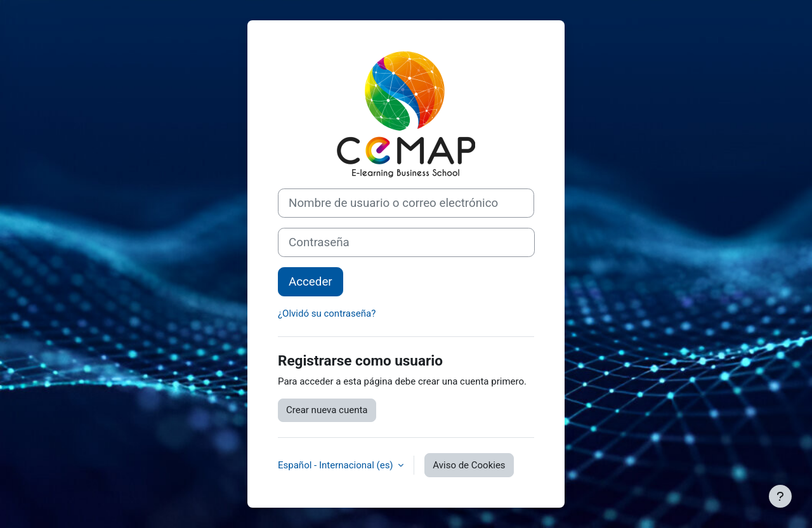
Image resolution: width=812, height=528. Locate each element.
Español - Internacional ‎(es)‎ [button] (337, 465)
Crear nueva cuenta (327, 410)
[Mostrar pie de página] (780, 496)
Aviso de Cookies (469, 465)
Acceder (311, 282)
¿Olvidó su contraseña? (327, 313)
